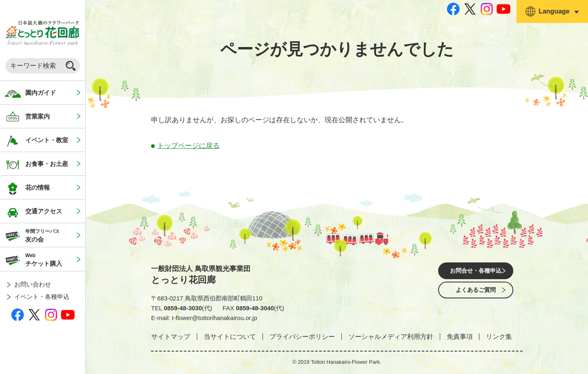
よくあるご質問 (476, 294)
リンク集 (499, 337)
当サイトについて (230, 337)
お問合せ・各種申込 (476, 271)
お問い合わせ (33, 284)
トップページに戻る (188, 146)
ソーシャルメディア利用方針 (391, 337)
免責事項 (460, 337)
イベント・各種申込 (42, 297)
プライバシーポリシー (302, 337)
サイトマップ (171, 337)
